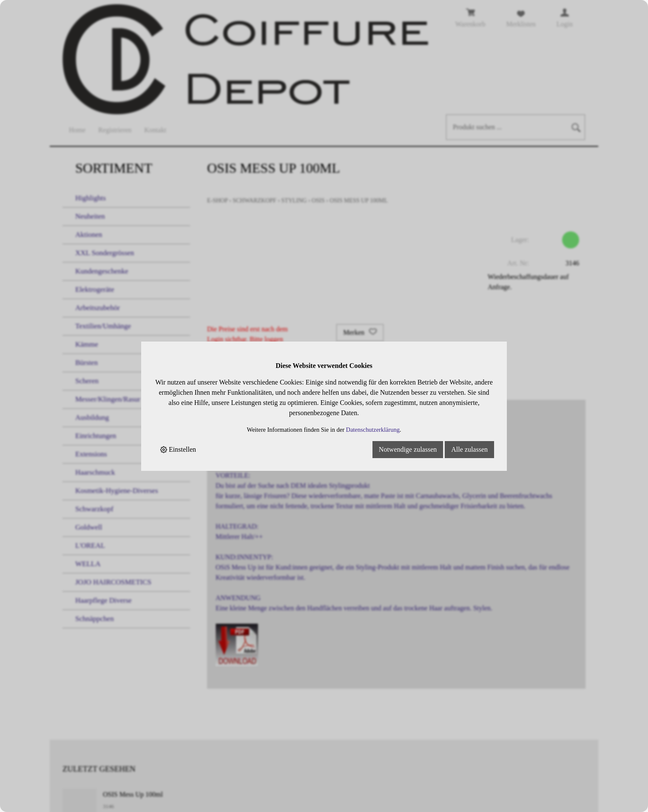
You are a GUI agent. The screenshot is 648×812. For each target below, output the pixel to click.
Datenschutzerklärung (373, 430)
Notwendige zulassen (408, 449)
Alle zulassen (469, 449)
